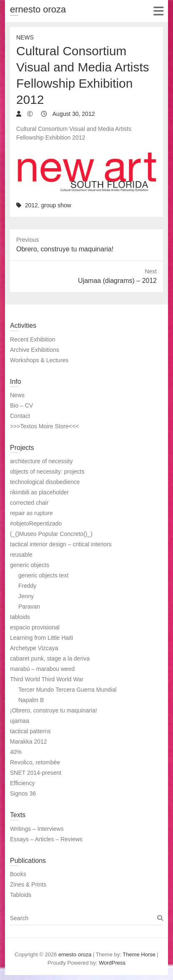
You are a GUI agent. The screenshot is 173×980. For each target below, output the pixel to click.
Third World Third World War (47, 679)
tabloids (20, 617)
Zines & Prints (28, 884)
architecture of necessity (41, 461)
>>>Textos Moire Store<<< (44, 426)
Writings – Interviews (37, 829)
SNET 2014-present (36, 773)
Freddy (27, 586)
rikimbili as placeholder (40, 492)
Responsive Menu (158, 11)
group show (56, 205)
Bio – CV (21, 405)
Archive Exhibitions (35, 350)
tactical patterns (30, 731)
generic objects (30, 565)
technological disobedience (45, 482)
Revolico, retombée (35, 762)
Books (18, 874)
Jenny (26, 596)
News (25, 37)
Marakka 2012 (28, 742)
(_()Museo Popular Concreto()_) (51, 534)
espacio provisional (35, 627)
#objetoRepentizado (36, 523)
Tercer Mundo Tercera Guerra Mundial (67, 690)
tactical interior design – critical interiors (61, 544)
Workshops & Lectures (39, 360)
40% (16, 752)
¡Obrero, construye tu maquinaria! (53, 710)
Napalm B (31, 700)
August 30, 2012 (73, 114)
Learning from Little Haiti (42, 638)
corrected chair (29, 503)
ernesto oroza (38, 9)
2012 (31, 205)
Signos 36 (23, 793)
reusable (21, 555)
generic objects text (43, 575)
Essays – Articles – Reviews (46, 839)
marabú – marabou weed (42, 669)
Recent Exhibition (33, 339)
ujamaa (20, 721)
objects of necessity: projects (47, 472)
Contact (20, 416)
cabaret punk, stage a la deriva (50, 658)
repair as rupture (31, 513)
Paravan (29, 607)
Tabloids (21, 895)
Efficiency (22, 783)
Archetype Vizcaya (34, 648)
